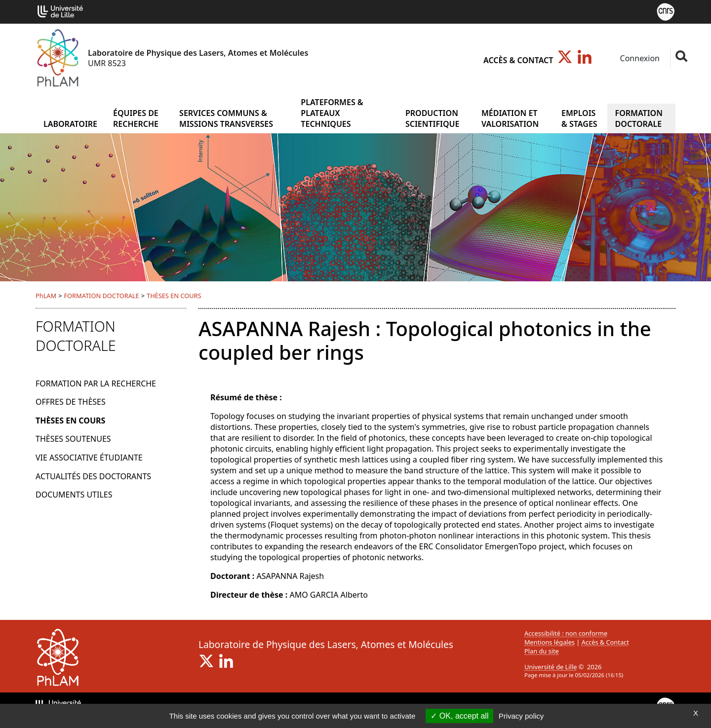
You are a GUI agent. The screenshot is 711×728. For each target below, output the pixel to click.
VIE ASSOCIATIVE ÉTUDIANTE (89, 458)
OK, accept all (459, 716)
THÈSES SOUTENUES (73, 439)
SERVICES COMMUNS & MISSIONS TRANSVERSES (226, 118)
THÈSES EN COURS (174, 296)
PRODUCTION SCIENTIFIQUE (433, 118)
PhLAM (46, 296)
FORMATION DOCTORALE (639, 118)
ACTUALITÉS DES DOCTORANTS (93, 476)
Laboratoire (70, 124)
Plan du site (542, 651)
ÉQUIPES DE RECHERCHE (136, 118)
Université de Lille (551, 667)
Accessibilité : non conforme (566, 633)
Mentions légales (550, 642)
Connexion (639, 58)
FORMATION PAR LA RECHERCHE (96, 383)
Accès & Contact (518, 60)
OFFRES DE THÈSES (71, 402)
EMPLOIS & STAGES (579, 118)
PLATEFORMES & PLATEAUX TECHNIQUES (332, 113)
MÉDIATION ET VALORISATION (510, 118)
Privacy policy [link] (521, 716)
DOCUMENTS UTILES (74, 495)
